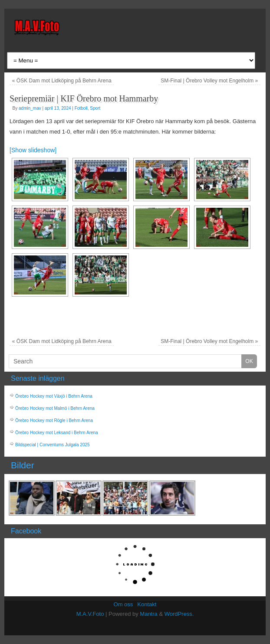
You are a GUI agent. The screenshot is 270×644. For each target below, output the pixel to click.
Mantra (148, 614)
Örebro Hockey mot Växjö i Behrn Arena (54, 396)
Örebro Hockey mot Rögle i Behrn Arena (54, 420)
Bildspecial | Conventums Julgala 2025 (53, 445)
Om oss (123, 604)
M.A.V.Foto (90, 614)
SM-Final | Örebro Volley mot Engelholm (209, 81)
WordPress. (179, 614)
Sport (95, 108)
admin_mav (30, 108)
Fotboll (81, 108)
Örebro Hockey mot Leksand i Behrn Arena (57, 433)
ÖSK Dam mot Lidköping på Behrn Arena (62, 81)
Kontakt (147, 604)
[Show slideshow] (33, 150)
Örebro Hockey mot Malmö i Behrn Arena (55, 408)
